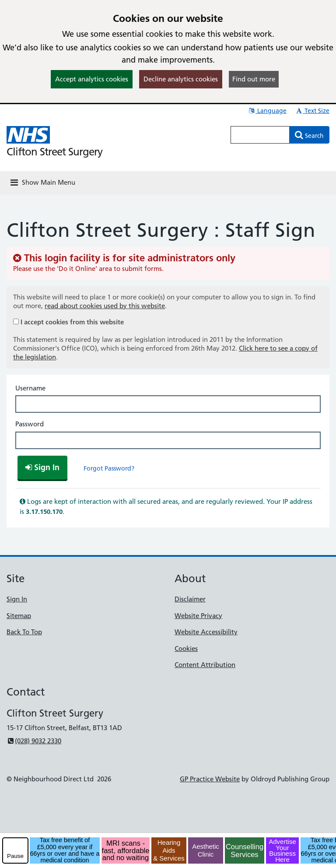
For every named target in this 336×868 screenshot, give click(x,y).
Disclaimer (190, 599)
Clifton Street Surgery (54, 152)
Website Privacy (198, 616)
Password (30, 424)
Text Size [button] (312, 111)
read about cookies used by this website (105, 306)
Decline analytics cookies (181, 79)
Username (30, 388)
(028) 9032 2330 (34, 741)
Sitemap (19, 616)
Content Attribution (205, 665)
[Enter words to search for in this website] (260, 135)
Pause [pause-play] (15, 856)
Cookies (186, 648)
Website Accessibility (206, 632)
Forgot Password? (109, 468)
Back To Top (24, 632)
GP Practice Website (210, 779)
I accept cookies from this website (72, 322)
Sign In (17, 599)
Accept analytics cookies (92, 79)
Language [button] (267, 111)
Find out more (254, 79)
